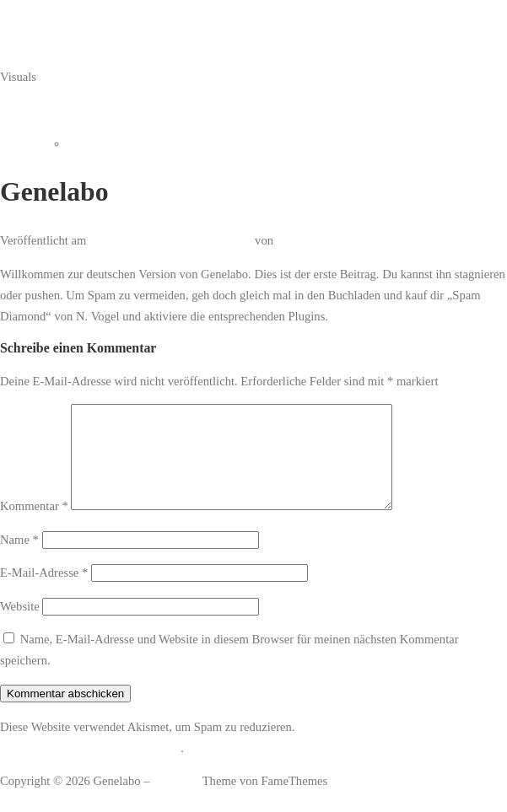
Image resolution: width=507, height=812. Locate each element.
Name (19, 560)
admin (292, 240)
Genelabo (24, 43)
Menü (14, 110)
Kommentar (34, 526)
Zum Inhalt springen (50, 10)
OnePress (176, 801)
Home (83, 143)
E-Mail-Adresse (44, 593)
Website (20, 626)
